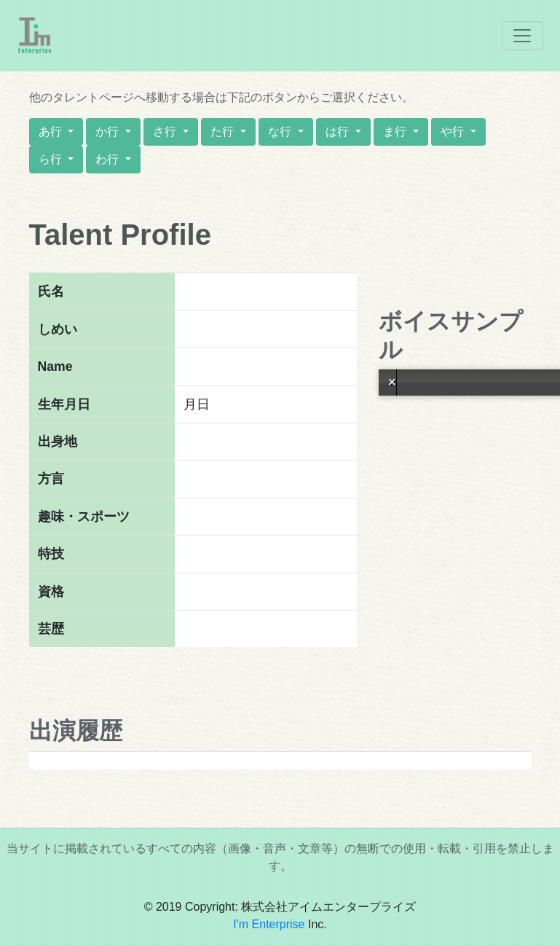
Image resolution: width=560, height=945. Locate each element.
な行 (281, 132)
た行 (224, 132)
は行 (339, 132)
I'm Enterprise (269, 924)
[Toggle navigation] (522, 36)
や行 (454, 132)
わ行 (109, 159)
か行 (109, 132)
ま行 (396, 132)
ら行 (52, 159)
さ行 (166, 132)
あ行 (52, 132)
